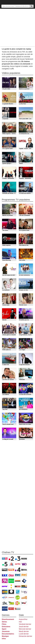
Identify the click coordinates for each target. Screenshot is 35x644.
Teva (11, 581)
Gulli (18, 597)
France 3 (18, 559)
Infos (4, 639)
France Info (11, 586)
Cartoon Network (5, 603)
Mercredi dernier (25, 629)
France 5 (5, 564)
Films (4, 624)
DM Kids (18, 603)
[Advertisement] (17, 27)
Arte (18, 564)
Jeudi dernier (24, 627)
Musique (5, 636)
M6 (11, 564)
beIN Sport (24, 592)
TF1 (5, 559)
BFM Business (5, 592)
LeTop (24, 603)
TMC (5, 570)
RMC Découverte (18, 575)
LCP (5, 609)
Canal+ (24, 559)
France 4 (18, 570)
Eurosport (5, 597)
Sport (4, 629)
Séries (4, 622)
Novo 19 (5, 586)
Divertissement (8, 619)
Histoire (18, 609)
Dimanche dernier (26, 636)
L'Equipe (11, 597)
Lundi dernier (24, 634)
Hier (20, 622)
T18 (24, 581)
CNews (18, 586)
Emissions (6, 627)
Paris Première (18, 581)
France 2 (11, 559)
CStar (24, 570)
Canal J (24, 597)
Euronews (11, 592)
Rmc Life (5, 581)
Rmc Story (24, 575)
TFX (11, 570)
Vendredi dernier (25, 624)
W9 (24, 564)
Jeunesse (6, 631)
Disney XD (11, 603)
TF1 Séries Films (5, 575)
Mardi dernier (24, 631)
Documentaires (8, 634)
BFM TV (24, 586)
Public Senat (11, 609)
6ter (11, 575)
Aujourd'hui (23, 619)
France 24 (18, 592)
